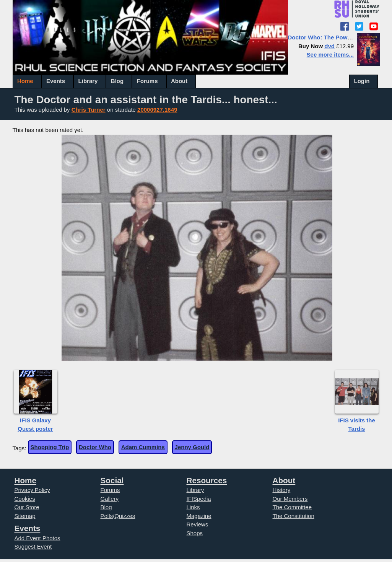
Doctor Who (95, 447)
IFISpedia (199, 499)
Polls (107, 516)
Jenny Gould (192, 447)
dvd (329, 46)
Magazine (199, 516)
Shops (195, 533)
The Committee (292, 507)
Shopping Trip (50, 447)
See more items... (330, 55)
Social (112, 480)
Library (88, 81)
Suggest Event (33, 547)
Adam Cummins (143, 447)
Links (193, 507)
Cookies (25, 499)
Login (362, 81)
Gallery (110, 499)
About (179, 81)
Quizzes (125, 516)
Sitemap (25, 516)
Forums (147, 81)
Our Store (27, 507)
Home (25, 81)
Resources (207, 480)
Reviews (198, 524)
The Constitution (294, 516)
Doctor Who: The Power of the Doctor (339, 37)
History (282, 490)
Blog (117, 81)
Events (56, 81)
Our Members (290, 499)
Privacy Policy (32, 490)
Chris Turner (89, 110)
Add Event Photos (37, 538)
